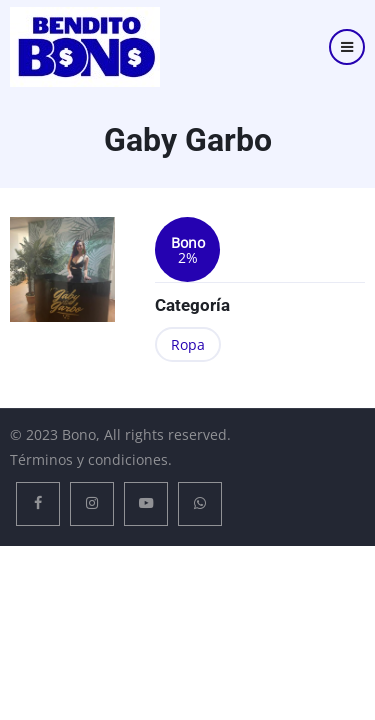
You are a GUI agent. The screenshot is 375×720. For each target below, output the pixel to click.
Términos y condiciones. (91, 459)
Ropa (188, 344)
